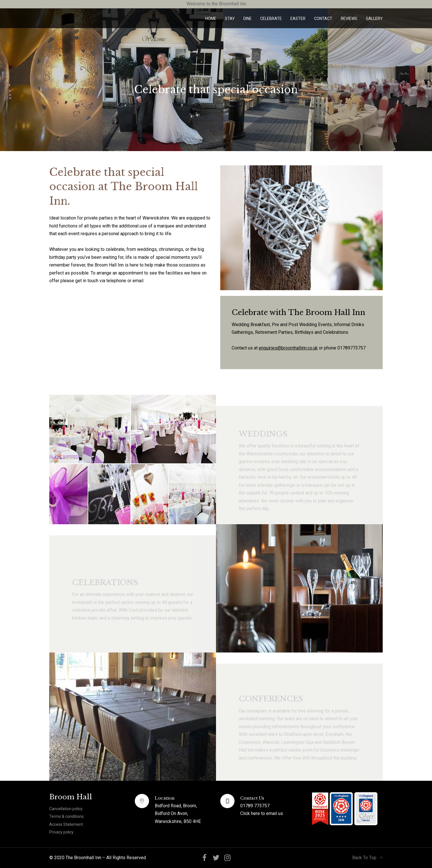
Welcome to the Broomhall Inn (216, 4)
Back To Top (367, 858)
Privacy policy (61, 832)
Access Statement (66, 824)
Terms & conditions (67, 816)
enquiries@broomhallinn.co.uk (288, 348)
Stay (230, 19)
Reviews (349, 19)
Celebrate (271, 19)
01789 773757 (255, 806)
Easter (298, 19)
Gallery (374, 19)
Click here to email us (262, 813)
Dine (247, 19)
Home (211, 19)
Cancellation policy (66, 809)
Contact (323, 19)
